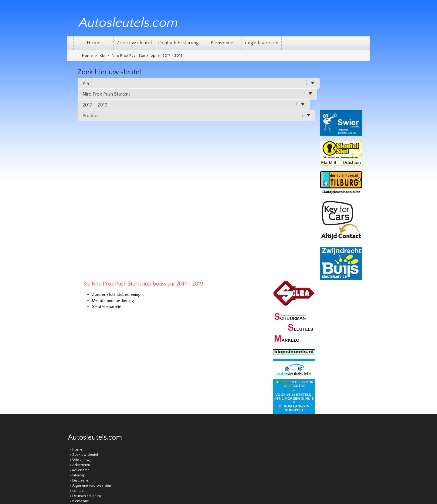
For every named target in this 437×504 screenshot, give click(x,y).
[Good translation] (205, 419)
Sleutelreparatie (155, 130)
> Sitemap (78, 334)
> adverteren (80, 329)
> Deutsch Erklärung (86, 355)
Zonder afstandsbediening (165, 117)
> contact (77, 349)
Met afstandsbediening (161, 123)
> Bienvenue (79, 360)
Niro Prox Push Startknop (134, 56)
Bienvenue (222, 43)
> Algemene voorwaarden (90, 344)
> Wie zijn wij (81, 318)
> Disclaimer (80, 339)
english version (262, 43)
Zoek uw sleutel (134, 43)
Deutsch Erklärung (178, 43)
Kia (102, 56)
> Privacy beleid (82, 370)
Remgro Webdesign (354, 386)
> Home (76, 308)
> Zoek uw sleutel (84, 313)
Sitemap (186, 386)
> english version (83, 365)
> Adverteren (80, 324)
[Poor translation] (225, 419)
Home (94, 43)
